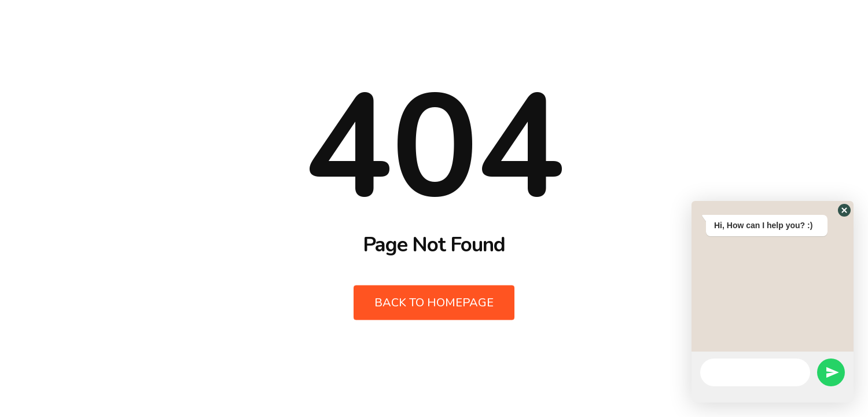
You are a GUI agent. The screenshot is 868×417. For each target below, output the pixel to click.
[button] (844, 210)
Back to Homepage (434, 303)
